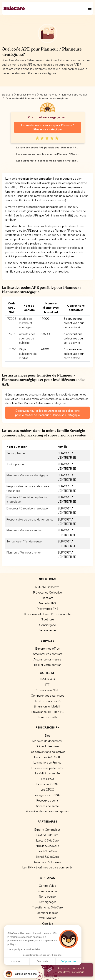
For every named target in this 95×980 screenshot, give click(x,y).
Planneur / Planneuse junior (24, 552)
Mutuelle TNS (47, 603)
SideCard (47, 598)
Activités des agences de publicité (27, 338)
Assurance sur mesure (47, 659)
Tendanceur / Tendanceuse (24, 541)
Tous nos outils (47, 717)
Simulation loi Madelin (47, 706)
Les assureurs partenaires (47, 768)
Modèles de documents (47, 741)
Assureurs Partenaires (47, 862)
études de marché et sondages (26, 323)
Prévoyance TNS (47, 609)
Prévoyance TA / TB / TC (47, 712)
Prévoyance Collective (47, 592)
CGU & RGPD (47, 918)
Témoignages (47, 902)
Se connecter (47, 630)
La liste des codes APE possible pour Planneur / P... (47, 148)
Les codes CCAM (47, 784)
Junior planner (16, 464)
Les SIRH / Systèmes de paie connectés (47, 867)
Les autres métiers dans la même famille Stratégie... (47, 161)
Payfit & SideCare (47, 835)
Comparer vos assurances (47, 695)
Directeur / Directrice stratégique (27, 508)
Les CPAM (47, 779)
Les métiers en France (47, 762)
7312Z (12, 349)
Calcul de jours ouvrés (47, 701)
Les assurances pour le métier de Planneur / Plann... (47, 154)
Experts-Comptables (47, 830)
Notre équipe (47, 896)
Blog (48, 736)
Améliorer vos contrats (47, 654)
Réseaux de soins (47, 800)
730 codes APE (52, 235)
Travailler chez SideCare (47, 907)
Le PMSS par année (47, 773)
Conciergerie (48, 625)
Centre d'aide (47, 886)
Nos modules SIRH (47, 690)
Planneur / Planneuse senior (24, 530)
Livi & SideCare (47, 851)
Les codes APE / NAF (47, 757)
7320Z (12, 319)
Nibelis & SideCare (47, 846)
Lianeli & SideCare (47, 857)
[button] (21, 974)
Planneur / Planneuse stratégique (27, 475)
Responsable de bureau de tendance (30, 519)
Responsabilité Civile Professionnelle (47, 614)
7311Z (12, 334)
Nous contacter (47, 891)
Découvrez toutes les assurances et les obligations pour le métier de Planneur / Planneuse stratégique (47, 413)
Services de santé (47, 806)
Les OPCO (47, 790)
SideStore (48, 619)
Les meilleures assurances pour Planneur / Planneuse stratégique (47, 127)
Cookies (47, 924)
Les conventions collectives (47, 752)
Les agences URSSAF (47, 795)
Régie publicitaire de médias (28, 354)
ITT (47, 685)
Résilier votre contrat (47, 665)
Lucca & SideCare (47, 840)
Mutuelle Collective (47, 587)
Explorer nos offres (47, 648)
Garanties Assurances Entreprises (47, 811)
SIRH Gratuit (47, 679)
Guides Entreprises (47, 746)
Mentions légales (47, 913)
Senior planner (16, 453)
